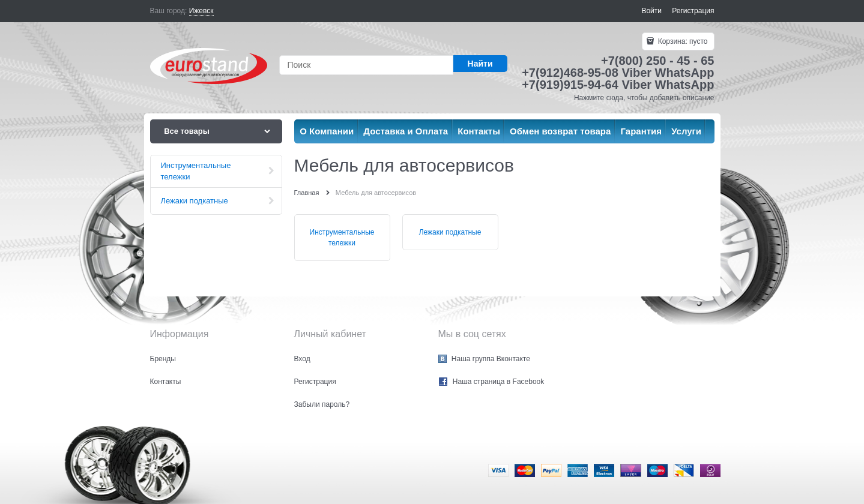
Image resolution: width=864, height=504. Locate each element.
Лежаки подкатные (450, 232)
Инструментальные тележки (342, 238)
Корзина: (681, 41)
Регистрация (693, 11)
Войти (651, 11)
